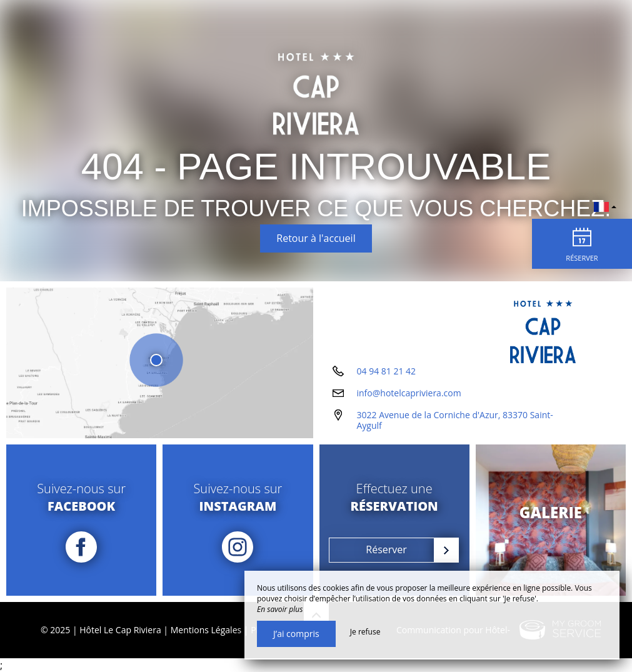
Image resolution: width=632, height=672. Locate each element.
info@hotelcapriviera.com (409, 393)
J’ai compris (296, 634)
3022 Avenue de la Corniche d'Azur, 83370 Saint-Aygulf (455, 420)
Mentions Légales (206, 630)
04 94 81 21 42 (387, 371)
